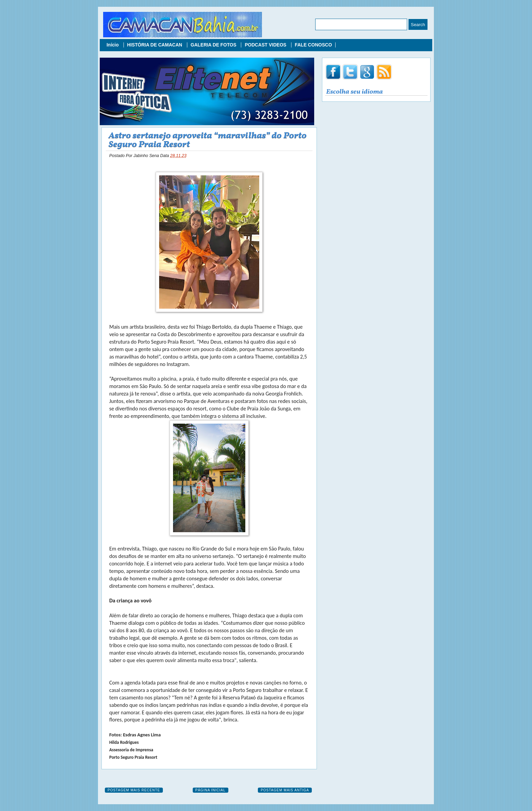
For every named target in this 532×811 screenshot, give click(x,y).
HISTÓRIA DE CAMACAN (155, 45)
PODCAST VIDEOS (266, 45)
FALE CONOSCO (313, 45)
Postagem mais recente (134, 790)
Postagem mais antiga (285, 790)
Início (113, 45)
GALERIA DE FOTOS (214, 45)
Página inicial (211, 790)
